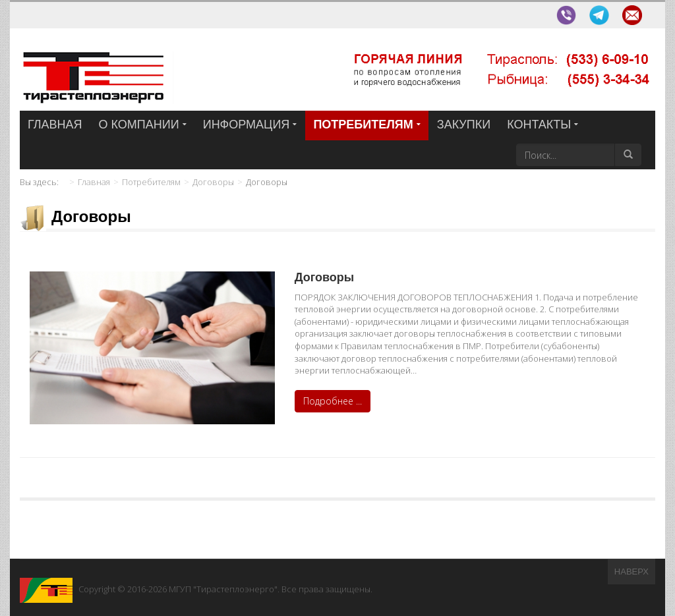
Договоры (213, 182)
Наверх (631, 572)
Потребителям (151, 182)
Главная (94, 182)
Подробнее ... (333, 401)
